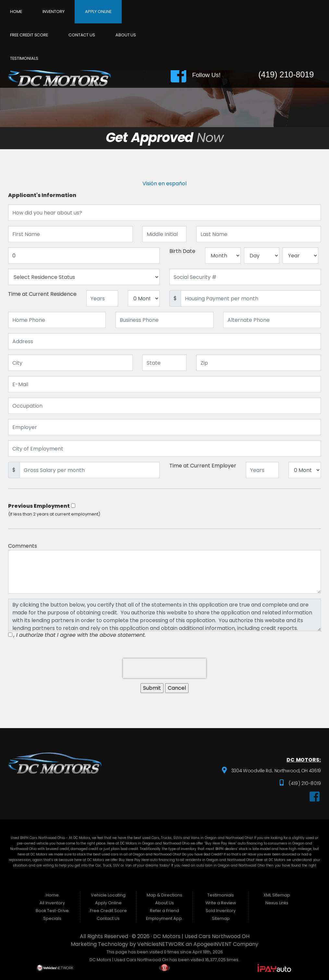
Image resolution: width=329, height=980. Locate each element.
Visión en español (164, 183)
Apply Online (98, 12)
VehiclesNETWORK (161, 944)
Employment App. (164, 918)
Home (16, 12)
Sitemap (221, 918)
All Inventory (52, 903)
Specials (52, 918)
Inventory (54, 12)
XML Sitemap (277, 895)
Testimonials (24, 58)
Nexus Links (277, 903)
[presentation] (164, 668)
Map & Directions (164, 895)
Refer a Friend (164, 911)
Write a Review (221, 903)
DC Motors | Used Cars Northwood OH (201, 936)
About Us (126, 35)
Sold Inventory (221, 911)
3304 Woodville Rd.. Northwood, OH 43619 (275, 771)
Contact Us (82, 35)
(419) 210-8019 (304, 783)
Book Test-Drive (52, 911)
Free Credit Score (29, 35)
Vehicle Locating (108, 895)
